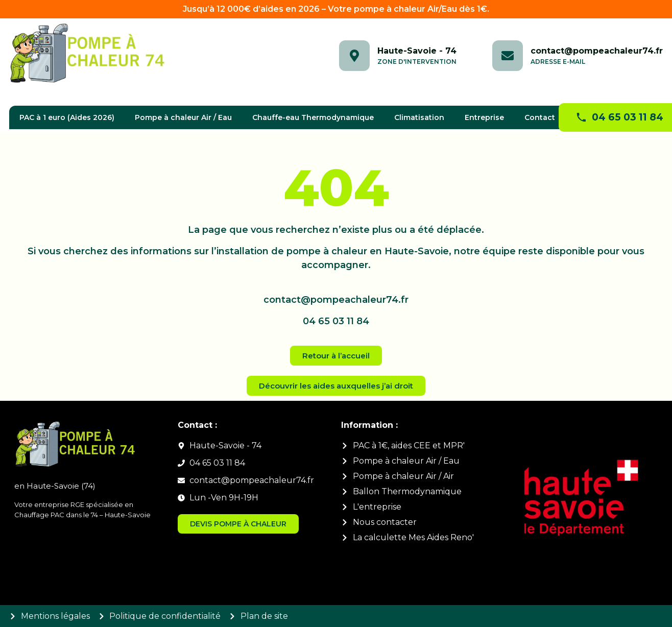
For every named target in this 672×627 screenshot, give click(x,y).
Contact (540, 117)
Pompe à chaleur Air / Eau (183, 117)
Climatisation (419, 117)
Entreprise (484, 117)
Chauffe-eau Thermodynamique (313, 117)
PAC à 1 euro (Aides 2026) (67, 117)
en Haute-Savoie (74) (55, 486)
